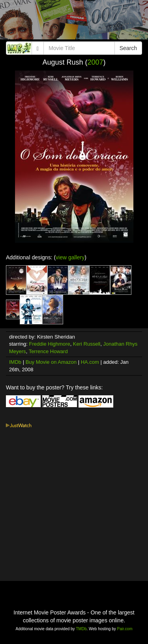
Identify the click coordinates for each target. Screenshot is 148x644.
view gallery (70, 257)
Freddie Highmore (50, 344)
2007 (96, 62)
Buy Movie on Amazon (51, 362)
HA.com (90, 362)
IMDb (15, 362)
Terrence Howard (48, 351)
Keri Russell (87, 344)
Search (128, 48)
